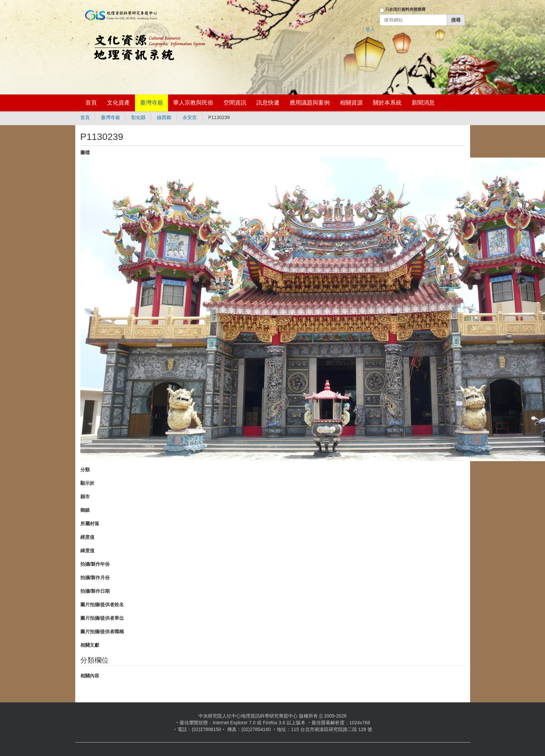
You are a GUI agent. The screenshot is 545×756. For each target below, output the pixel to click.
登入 (370, 29)
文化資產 (118, 103)
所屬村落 (90, 524)
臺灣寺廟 (152, 103)
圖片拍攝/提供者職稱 (102, 632)
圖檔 (85, 152)
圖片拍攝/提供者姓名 (102, 605)
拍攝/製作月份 (95, 578)
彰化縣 (138, 117)
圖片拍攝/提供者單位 (102, 618)
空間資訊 (235, 103)
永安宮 (190, 117)
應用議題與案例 (310, 103)
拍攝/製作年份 (95, 564)
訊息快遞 (268, 103)
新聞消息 (423, 103)
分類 (85, 470)
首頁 (91, 103)
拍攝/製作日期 (95, 591)
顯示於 (87, 483)
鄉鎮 (85, 510)
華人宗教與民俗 (193, 103)
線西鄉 (164, 117)
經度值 (87, 537)
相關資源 (351, 103)
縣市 (85, 497)
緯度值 (87, 551)
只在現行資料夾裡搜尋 (405, 9)
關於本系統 (387, 103)
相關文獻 (90, 645)
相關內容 (90, 676)
